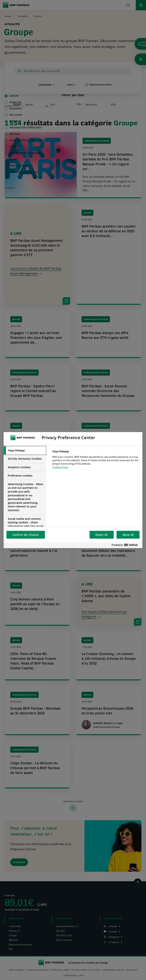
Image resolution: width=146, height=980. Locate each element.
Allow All (128, 535)
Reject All (102, 535)
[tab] (25, 451)
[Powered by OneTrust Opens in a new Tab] (126, 545)
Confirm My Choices (26, 535)
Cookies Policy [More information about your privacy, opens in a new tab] (60, 467)
